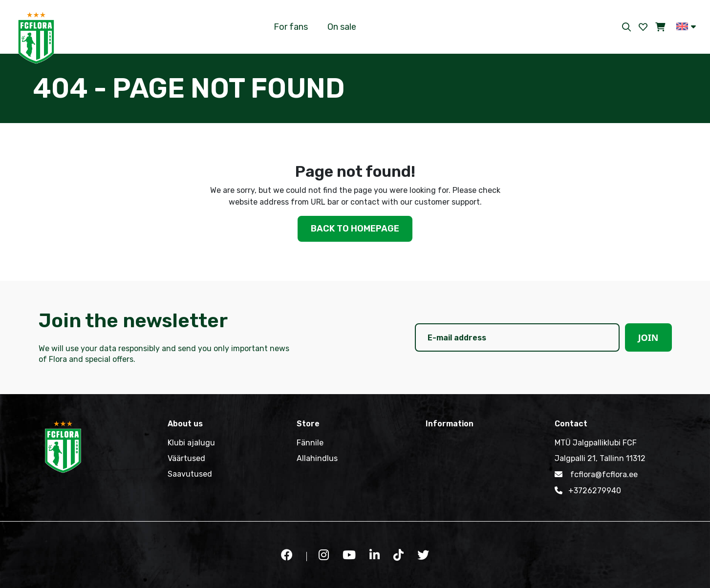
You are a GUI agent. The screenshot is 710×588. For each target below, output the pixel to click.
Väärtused (186, 458)
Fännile (310, 443)
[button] (686, 26)
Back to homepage (355, 229)
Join (648, 337)
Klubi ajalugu (191, 443)
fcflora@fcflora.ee (596, 474)
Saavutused (190, 474)
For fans (291, 27)
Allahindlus (317, 458)
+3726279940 (588, 490)
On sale (342, 27)
